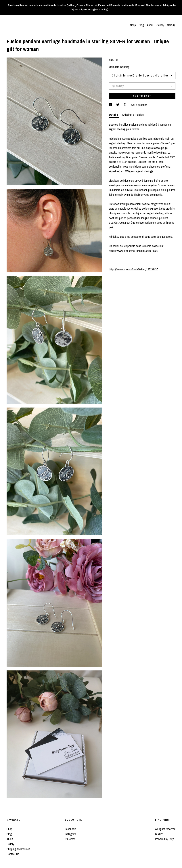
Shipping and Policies (18, 849)
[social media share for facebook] (111, 105)
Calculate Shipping (119, 67)
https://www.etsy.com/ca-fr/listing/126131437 (133, 269)
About (150, 25)
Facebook (70, 829)
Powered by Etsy (164, 839)
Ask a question (139, 105)
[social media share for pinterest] (126, 105)
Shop (133, 25)
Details (114, 115)
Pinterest (70, 839)
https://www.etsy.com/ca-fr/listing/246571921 (133, 251)
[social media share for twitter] (118, 105)
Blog (141, 25)
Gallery (160, 25)
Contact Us (13, 854)
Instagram (70, 834)
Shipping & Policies (133, 115)
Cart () (171, 25)
